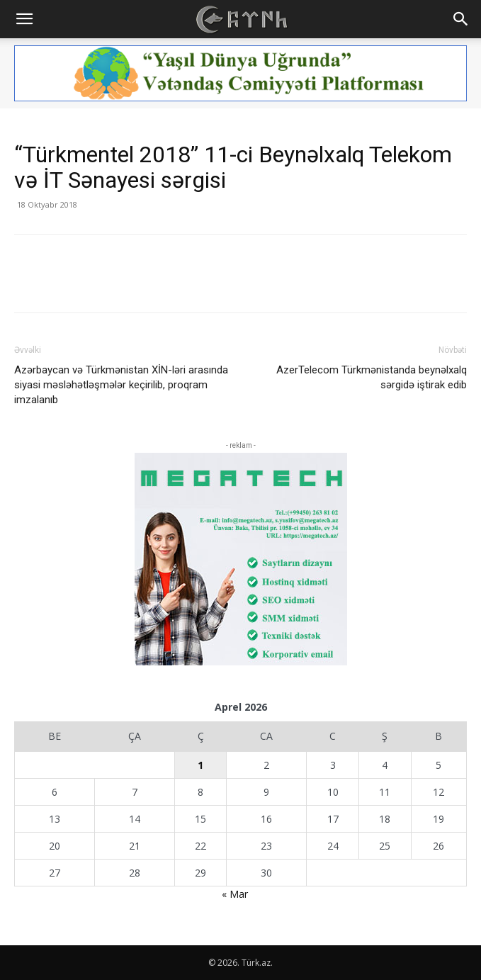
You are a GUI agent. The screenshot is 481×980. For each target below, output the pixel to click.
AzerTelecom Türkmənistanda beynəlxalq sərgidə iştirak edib (372, 377)
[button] (24, 19)
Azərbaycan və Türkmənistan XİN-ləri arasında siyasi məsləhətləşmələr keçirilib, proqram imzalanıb (121, 385)
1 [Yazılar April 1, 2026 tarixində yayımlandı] (200, 765)
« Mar (235, 894)
